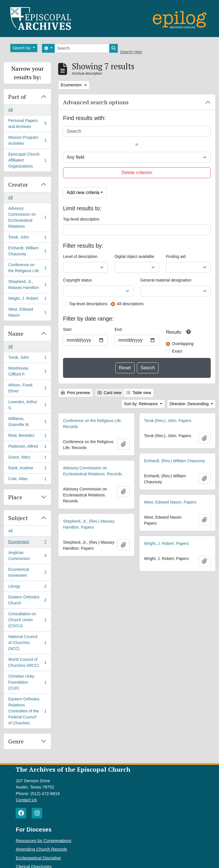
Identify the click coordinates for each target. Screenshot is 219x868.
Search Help (131, 52)
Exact (177, 351)
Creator (18, 185)
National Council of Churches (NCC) (27, 643)
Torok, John (27, 238)
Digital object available (134, 256)
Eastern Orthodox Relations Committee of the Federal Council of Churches (27, 711)
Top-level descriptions (88, 304)
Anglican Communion (27, 556)
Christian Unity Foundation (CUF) (27, 682)
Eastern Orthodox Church (27, 600)
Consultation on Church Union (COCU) (27, 620)
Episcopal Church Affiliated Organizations (27, 160)
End (118, 329)
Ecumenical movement (27, 572)
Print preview (75, 393)
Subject (18, 518)
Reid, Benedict (27, 437)
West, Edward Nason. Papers (170, 502)
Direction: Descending (190, 404)
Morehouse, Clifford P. (27, 371)
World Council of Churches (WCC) (27, 662)
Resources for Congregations (43, 841)
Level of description (80, 256)
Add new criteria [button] (83, 192)
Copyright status (77, 280)
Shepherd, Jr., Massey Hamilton (27, 285)
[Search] (82, 48)
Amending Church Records (41, 849)
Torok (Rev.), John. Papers (168, 421)
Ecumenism (27, 543)
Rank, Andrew (27, 469)
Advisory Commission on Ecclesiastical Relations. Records (92, 471)
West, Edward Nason (27, 312)
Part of (17, 97)
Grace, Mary (27, 458)
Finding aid (176, 256)
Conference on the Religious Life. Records (93, 424)
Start (67, 329)
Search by (22, 48)
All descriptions (130, 304)
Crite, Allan (27, 480)
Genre (16, 741)
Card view (109, 393)
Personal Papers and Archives (27, 124)
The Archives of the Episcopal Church (73, 769)
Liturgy (27, 587)
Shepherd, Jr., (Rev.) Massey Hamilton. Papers (89, 524)
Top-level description (81, 219)
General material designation (166, 280)
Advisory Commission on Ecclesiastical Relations (27, 217)
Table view (139, 393)
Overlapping (183, 344)
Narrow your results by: (28, 73)
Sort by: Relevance (141, 404)
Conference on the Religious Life (27, 268)
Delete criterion (137, 173)
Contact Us (26, 800)
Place (15, 497)
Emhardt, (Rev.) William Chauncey (175, 461)
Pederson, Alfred (27, 447)
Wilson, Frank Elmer (27, 388)
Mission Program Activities (27, 140)
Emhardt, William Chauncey (27, 251)
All (11, 110)
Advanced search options (96, 102)
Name (16, 334)
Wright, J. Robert (27, 299)
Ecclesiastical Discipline (38, 858)
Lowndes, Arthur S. (27, 405)
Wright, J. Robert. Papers (166, 543)
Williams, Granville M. (27, 422)
